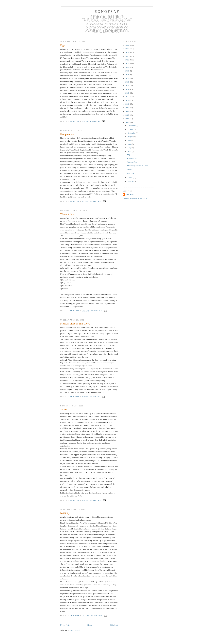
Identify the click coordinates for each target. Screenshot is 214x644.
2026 (127, 45)
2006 (127, 119)
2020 (127, 67)
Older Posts (114, 625)
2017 (127, 78)
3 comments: (96, 201)
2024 (127, 52)
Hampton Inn (67, 134)
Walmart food (67, 214)
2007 (127, 115)
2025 (127, 49)
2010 (127, 104)
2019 (127, 71)
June (130, 144)
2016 (127, 82)
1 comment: (95, 121)
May (130, 148)
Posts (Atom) (75, 630)
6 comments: (97, 311)
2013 (127, 93)
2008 (127, 111)
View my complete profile (135, 199)
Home (90, 625)
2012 (127, 97)
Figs (62, 45)
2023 (127, 56)
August (131, 137)
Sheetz (64, 410)
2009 (127, 108)
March (130, 178)
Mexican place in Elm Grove (75, 324)
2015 (127, 86)
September (132, 133)
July (129, 140)
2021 (127, 63)
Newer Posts (65, 625)
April (130, 151)
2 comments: (97, 616)
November (132, 126)
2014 (127, 89)
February (131, 181)
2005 (127, 122)
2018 (127, 75)
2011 (127, 100)
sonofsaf (107, 12)
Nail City (65, 513)
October (131, 129)
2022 (127, 60)
